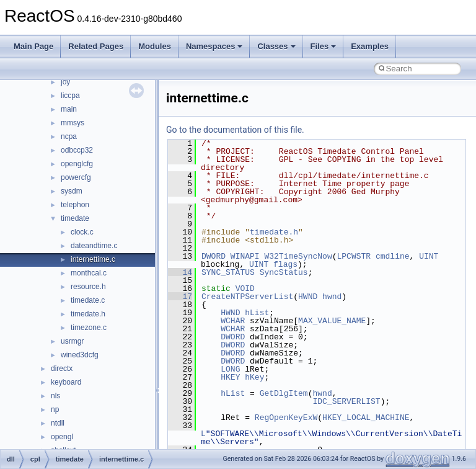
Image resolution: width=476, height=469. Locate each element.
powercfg (76, 177)
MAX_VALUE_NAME (332, 321)
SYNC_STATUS (228, 272)
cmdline (393, 256)
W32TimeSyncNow (298, 256)
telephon (75, 205)
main (69, 109)
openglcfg (77, 164)
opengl (62, 437)
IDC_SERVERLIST (346, 401)
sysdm (72, 191)
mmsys (73, 123)
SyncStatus (284, 272)
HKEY (230, 377)
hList (257, 313)
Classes (276, 46)
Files (324, 46)
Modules (155, 46)
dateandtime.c (94, 246)
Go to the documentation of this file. (235, 130)
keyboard (66, 382)
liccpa (70, 96)
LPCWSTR (354, 256)
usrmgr (72, 341)
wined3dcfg (80, 355)
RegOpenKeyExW (286, 418)
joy (65, 82)
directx (62, 368)
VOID (245, 288)
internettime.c (93, 259)
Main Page (33, 46)
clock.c (82, 232)
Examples (370, 46)
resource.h (88, 287)
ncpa (69, 136)
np (55, 409)
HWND (308, 297)
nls (55, 396)
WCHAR (233, 321)
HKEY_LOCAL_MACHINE (366, 418)
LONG (230, 369)
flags (285, 264)
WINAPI (245, 256)
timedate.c (88, 300)
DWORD (214, 256)
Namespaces (214, 46)
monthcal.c (89, 273)
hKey (254, 377)
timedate (75, 218)
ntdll (58, 423)
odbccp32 (77, 150)
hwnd (332, 297)
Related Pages (96, 46)
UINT (429, 256)
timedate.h (88, 314)
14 (180, 272)
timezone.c (89, 328)
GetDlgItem (284, 393)
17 (180, 297)
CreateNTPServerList (247, 297)
